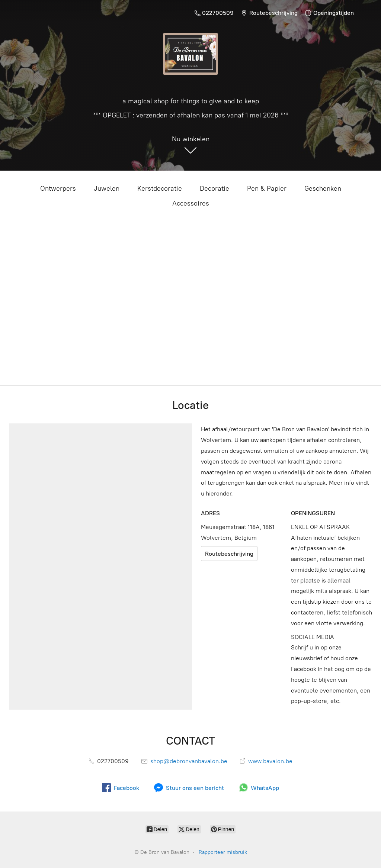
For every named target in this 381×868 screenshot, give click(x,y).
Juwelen (107, 188)
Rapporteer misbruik (223, 852)
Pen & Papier (267, 188)
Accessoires (191, 203)
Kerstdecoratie (160, 188)
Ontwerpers (58, 188)
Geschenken (323, 188)
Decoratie (214, 188)
